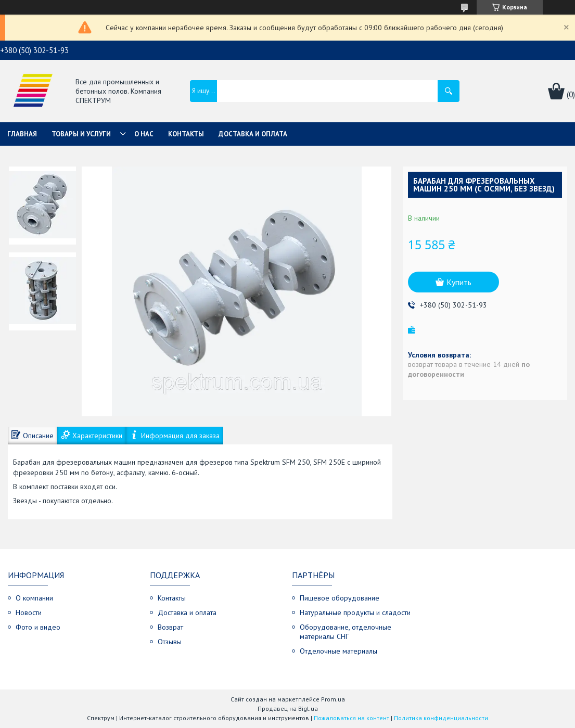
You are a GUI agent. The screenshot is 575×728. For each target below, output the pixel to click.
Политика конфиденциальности (441, 718)
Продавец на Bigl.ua (288, 708)
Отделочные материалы (338, 651)
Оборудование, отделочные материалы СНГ (346, 632)
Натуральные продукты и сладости (355, 612)
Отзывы (170, 642)
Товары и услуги (81, 134)
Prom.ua (333, 699)
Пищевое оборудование (340, 598)
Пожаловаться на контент (352, 718)
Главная (22, 134)
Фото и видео (38, 627)
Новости (29, 612)
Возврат (170, 627)
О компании (34, 598)
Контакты (186, 134)
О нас (144, 134)
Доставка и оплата (253, 134)
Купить (459, 282)
